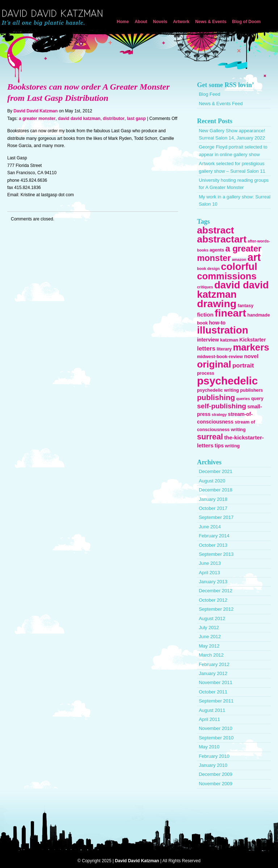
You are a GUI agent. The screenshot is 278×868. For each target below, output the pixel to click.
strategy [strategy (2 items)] (219, 414)
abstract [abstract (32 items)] (215, 230)
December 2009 (216, 774)
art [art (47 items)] (254, 257)
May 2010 (209, 747)
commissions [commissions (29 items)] (227, 276)
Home (123, 22)
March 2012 (211, 655)
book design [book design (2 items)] (208, 268)
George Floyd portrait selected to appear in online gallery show (233, 151)
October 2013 (213, 545)
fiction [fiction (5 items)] (205, 315)
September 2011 (216, 701)
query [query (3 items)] (257, 399)
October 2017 (213, 508)
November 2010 (216, 728)
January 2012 (213, 673)
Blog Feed (209, 94)
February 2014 (214, 536)
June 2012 (210, 637)
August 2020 (212, 481)
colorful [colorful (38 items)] (239, 267)
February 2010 (214, 756)
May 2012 (209, 646)
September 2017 (216, 517)
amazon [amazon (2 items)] (239, 259)
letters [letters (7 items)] (206, 349)
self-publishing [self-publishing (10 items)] (222, 406)
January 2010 (213, 765)
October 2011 (213, 692)
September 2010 (216, 738)
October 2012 (213, 600)
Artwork (181, 22)
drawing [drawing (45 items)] (217, 304)
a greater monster (37, 119)
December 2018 (216, 490)
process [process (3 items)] (206, 373)
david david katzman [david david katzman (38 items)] (233, 289)
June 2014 (210, 527)
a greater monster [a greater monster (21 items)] (229, 253)
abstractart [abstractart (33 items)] (222, 239)
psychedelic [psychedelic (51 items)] (227, 381)
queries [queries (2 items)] (243, 399)
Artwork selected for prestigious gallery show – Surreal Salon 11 (232, 167)
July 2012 (209, 628)
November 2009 (216, 784)
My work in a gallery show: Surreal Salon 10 (235, 200)
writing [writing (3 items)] (232, 446)
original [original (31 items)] (214, 364)
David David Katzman (54, 18)
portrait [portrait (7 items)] (243, 366)
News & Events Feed (221, 104)
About (141, 22)
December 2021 (216, 471)
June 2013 (210, 563)
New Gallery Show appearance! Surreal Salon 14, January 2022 (232, 134)
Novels (160, 22)
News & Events (211, 22)
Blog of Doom (246, 22)
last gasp (136, 119)
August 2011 (212, 710)
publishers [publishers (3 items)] (251, 390)
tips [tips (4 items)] (219, 446)
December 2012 (216, 591)
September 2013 (216, 554)
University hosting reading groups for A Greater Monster (234, 184)
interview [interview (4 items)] (208, 340)
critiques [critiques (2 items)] (205, 287)
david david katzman (79, 119)
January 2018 (213, 499)
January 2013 (213, 582)
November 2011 (216, 682)
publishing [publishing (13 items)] (216, 397)
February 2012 (214, 664)
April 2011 (209, 719)
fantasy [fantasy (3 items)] (245, 306)
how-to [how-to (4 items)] (217, 323)
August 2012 (212, 618)
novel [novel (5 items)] (251, 356)
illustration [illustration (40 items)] (222, 330)
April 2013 (209, 573)
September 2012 (216, 609)
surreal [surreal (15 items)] (210, 437)
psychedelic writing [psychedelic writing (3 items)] (218, 390)
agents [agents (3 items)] (217, 250)
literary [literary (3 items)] (224, 349)
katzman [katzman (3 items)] (229, 340)
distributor (114, 119)
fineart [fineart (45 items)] (230, 313)
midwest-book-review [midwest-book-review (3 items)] (220, 357)
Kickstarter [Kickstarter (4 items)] (252, 340)
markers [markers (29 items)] (251, 347)
